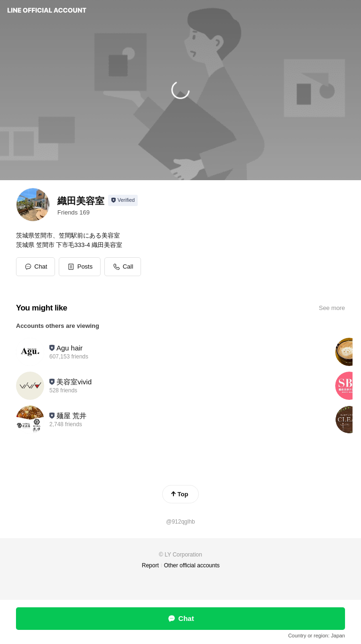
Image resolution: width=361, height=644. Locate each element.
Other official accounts (192, 565)
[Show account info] (123, 200)
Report (150, 565)
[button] (80, 267)
